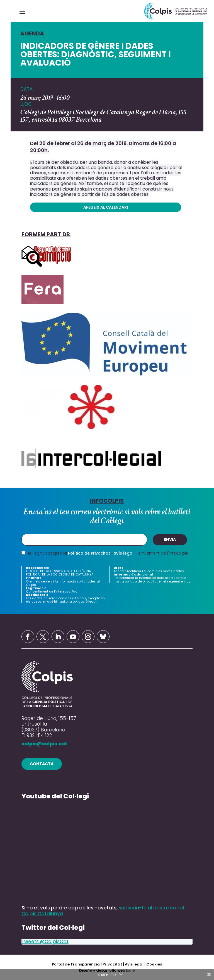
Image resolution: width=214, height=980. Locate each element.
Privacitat (113, 964)
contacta (42, 764)
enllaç (186, 581)
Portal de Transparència (76, 964)
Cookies (154, 964)
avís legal (123, 553)
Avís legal (134, 964)
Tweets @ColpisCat (45, 942)
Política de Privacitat (89, 553)
